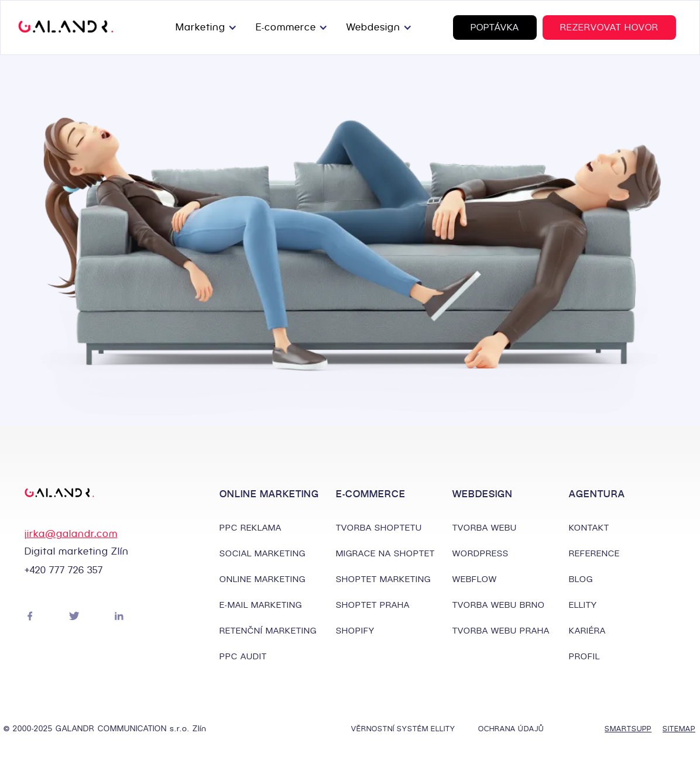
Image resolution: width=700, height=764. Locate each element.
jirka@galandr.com (71, 534)
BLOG (581, 579)
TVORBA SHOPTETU (379, 528)
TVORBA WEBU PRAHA (501, 631)
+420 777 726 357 (64, 570)
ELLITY (583, 605)
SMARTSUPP (622, 729)
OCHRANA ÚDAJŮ (511, 729)
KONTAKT (589, 528)
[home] (66, 27)
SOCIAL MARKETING (262, 553)
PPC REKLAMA (251, 528)
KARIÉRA (587, 631)
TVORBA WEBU (485, 528)
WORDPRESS (481, 553)
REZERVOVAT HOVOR (609, 27)
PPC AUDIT (243, 656)
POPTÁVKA (495, 27)
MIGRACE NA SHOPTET (385, 553)
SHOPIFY (355, 631)
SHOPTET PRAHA (373, 605)
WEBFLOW (475, 579)
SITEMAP (679, 729)
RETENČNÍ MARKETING (268, 631)
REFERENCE (594, 553)
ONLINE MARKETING (262, 579)
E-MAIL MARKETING (261, 605)
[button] (209, 27)
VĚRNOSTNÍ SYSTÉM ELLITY (403, 729)
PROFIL (584, 656)
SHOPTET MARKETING (383, 579)
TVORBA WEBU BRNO (499, 605)
